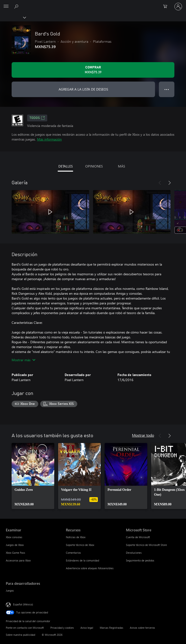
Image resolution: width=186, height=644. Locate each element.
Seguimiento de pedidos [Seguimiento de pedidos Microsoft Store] (140, 560)
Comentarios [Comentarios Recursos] (73, 553)
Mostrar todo (143, 435)
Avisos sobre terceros (142, 628)
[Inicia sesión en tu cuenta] (178, 7)
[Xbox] (13, 17)
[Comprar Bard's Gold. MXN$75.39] (93, 70)
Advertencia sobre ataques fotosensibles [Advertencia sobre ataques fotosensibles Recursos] (90, 568)
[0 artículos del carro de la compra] (167, 7)
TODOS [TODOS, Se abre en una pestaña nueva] (37, 118)
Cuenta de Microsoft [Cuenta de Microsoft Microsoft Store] (138, 537)
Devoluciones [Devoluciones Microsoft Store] (134, 553)
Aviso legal (87, 628)
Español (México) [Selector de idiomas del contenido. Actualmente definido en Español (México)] (23, 604)
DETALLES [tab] (66, 166)
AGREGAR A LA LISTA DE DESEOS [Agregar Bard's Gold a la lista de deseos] (83, 89)
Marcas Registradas (112, 628)
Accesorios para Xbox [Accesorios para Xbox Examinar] (18, 560)
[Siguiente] (170, 183)
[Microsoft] (93, 4)
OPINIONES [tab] (94, 166)
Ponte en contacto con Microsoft (25, 628)
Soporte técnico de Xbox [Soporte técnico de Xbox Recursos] (80, 545)
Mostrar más (23, 360)
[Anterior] (160, 183)
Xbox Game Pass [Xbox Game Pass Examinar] (15, 553)
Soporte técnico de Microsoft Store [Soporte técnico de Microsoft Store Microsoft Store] (146, 545)
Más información (49, 139)
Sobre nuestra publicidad (20, 635)
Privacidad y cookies (62, 628)
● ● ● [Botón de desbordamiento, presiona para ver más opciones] (167, 89)
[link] (33, 476)
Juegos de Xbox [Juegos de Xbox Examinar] (15, 545)
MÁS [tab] (121, 166)
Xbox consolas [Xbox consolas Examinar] (14, 537)
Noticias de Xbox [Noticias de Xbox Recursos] (76, 537)
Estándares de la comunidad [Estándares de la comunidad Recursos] (82, 560)
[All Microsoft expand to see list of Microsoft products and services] (6, 7)
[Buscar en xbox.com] (17, 6)
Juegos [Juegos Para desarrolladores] (10, 590)
